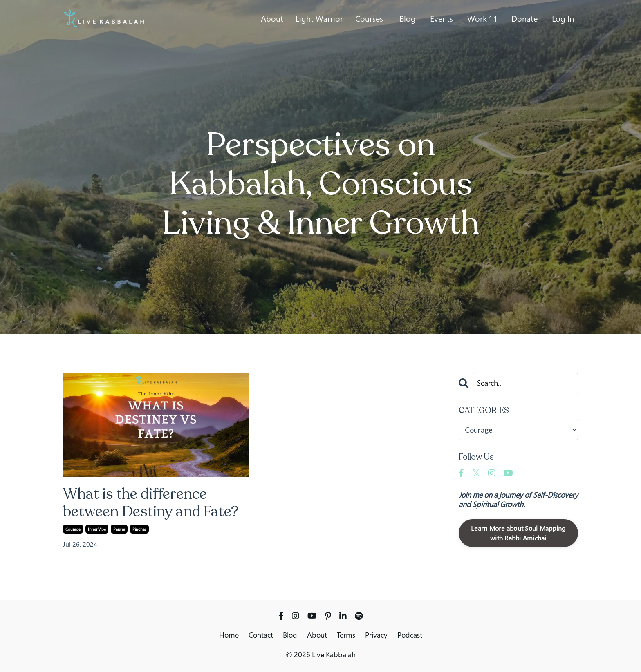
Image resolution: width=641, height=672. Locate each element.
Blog (408, 19)
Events (442, 19)
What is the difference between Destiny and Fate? (151, 503)
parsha (119, 529)
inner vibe (97, 529)
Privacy (376, 635)
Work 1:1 (482, 19)
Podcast (410, 635)
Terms (346, 635)
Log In (563, 19)
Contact (261, 635)
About (272, 19)
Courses (369, 19)
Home (229, 635)
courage (73, 529)
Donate (524, 19)
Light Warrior (319, 19)
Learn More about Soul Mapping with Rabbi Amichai (518, 533)
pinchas (139, 529)
